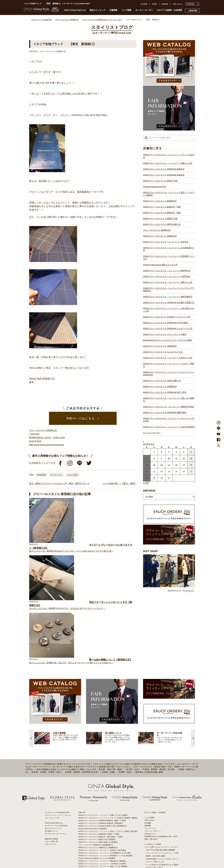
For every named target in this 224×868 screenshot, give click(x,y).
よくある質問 (149, 742)
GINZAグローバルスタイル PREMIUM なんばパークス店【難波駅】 (103, 809)
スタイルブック (51, 768)
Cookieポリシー (150, 758)
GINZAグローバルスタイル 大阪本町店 (160, 346)
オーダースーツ (56, 475)
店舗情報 (113, 10)
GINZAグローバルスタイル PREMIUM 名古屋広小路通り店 (169, 302)
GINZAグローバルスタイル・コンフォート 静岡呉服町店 (168, 297)
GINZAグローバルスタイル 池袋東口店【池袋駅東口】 (98, 772)
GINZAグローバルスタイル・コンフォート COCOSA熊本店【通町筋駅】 (105, 847)
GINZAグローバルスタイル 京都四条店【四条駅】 (97, 831)
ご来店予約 (192, 11)
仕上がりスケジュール (53, 753)
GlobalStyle (41, 475)
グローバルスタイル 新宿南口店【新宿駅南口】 (96, 769)
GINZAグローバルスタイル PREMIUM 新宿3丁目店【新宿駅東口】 (103, 750)
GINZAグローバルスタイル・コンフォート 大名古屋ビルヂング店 (169, 310)
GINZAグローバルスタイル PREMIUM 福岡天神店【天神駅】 (101, 839)
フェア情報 (126, 10)
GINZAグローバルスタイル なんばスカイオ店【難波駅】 (99, 820)
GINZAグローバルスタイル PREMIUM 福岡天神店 (165, 413)
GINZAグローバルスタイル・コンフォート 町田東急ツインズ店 (169, 258)
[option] (60, 662)
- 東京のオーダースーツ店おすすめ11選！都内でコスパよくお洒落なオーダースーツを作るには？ (161, 798)
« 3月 (146, 483)
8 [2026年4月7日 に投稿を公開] (154, 458)
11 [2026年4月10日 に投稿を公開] (176, 458)
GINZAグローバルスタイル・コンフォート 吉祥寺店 (166, 242)
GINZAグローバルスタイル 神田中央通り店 (162, 224)
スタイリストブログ (52, 742)
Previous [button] (31, 662)
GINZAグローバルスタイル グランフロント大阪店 (165, 334)
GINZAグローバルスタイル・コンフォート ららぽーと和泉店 (169, 365)
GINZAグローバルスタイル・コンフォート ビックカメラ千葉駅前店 (169, 289)
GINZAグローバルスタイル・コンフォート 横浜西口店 (167, 271)
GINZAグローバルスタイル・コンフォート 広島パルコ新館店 (169, 399)
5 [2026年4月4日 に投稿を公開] (184, 452)
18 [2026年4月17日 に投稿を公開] (176, 465)
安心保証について (51, 755)
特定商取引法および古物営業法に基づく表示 (161, 761)
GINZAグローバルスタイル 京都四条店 (160, 386)
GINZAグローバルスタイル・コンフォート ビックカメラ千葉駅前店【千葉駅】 (108, 793)
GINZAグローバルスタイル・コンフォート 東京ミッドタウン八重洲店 (169, 194)
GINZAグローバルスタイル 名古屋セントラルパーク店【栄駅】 (102, 804)
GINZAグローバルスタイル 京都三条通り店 (162, 381)
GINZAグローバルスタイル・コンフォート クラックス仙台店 (169, 156)
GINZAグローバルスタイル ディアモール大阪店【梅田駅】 (100, 815)
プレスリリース (150, 753)
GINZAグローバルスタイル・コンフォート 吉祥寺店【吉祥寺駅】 (103, 774)
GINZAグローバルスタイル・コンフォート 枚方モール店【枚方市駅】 (104, 823)
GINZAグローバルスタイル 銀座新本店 (160, 201)
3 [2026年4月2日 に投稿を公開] (169, 452)
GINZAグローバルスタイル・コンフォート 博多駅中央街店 (169, 407)
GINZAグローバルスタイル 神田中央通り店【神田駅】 (98, 766)
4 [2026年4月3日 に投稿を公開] (176, 452)
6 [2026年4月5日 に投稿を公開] (191, 452)
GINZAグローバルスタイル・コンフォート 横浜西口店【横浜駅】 (103, 785)
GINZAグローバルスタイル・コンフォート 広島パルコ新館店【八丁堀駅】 (106, 836)
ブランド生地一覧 (51, 766)
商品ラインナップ (98, 10)
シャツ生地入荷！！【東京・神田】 (119, 483)
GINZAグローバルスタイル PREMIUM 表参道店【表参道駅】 (101, 747)
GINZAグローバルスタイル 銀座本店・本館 (162, 207)
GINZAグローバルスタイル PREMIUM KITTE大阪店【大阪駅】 (102, 807)
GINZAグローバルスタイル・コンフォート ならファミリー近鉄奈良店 (169, 373)
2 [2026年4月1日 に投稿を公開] (162, 452)
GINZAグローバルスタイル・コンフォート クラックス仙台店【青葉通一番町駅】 (108, 742)
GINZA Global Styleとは (75, 10)
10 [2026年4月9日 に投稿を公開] (169, 458)
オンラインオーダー (144, 10)
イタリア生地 (72, 475)
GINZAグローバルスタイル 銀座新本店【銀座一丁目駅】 (99, 758)
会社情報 (144, 4)
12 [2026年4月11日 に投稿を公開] (184, 458)
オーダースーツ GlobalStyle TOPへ (58, 737)
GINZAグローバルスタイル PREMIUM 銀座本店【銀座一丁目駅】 (103, 745)
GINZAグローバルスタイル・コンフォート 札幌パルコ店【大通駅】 (103, 739)
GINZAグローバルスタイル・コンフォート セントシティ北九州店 (169, 420)
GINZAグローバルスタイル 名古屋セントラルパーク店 (167, 317)
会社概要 (148, 747)
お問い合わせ (178, 4)
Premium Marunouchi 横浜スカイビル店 (160, 265)
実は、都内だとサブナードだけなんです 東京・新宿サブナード (60, 483)
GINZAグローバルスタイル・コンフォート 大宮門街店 (167, 276)
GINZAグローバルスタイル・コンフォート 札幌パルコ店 (168, 163)
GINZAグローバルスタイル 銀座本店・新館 (162, 213)
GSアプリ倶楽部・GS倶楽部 (170, 10)
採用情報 (165, 4)
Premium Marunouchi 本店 (154, 187)
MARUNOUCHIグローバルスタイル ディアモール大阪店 (168, 340)
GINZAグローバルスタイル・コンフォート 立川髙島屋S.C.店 (169, 249)
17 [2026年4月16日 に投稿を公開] (169, 465)
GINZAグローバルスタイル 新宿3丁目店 (160, 181)
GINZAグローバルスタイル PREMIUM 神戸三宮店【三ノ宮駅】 (102, 834)
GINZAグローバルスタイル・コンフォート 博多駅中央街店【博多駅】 (104, 842)
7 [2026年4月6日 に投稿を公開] (147, 458)
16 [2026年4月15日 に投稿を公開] (161, 465)
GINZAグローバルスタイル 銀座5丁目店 (160, 218)
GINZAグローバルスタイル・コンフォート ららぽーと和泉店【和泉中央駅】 (107, 826)
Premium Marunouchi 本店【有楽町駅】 (93, 753)
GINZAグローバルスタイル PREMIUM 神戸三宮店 (165, 392)
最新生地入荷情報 (51, 763)
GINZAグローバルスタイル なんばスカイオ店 (163, 352)
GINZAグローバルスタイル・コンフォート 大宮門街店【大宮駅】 (103, 788)
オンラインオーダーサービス (55, 758)
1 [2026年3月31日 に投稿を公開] (154, 452)
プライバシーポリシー (153, 755)
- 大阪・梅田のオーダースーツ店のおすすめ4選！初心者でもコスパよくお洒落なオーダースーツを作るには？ (161, 806)
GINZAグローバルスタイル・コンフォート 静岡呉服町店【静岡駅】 (103, 796)
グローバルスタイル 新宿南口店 (157, 230)
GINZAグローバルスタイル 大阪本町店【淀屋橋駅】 (98, 818)
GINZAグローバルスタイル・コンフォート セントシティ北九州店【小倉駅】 (107, 844)
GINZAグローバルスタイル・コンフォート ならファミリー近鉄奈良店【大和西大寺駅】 (111, 828)
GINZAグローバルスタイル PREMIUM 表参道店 (164, 175)
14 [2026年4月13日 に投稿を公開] (147, 465)
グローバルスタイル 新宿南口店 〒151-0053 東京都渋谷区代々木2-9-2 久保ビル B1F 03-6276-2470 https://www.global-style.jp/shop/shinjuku (47, 438)
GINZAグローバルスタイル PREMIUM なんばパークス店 (168, 329)
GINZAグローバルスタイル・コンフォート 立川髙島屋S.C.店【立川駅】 (105, 777)
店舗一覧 (82, 737)
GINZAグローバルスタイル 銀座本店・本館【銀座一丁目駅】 (101, 761)
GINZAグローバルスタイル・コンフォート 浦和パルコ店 (168, 282)
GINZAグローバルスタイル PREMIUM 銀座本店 (164, 169)
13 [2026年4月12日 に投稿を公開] (191, 458)
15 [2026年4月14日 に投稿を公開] (154, 465)
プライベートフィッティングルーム (58, 739)
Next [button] (193, 662)
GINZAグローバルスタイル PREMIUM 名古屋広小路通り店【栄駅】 (103, 799)
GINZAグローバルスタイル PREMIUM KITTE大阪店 (166, 323)
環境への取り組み (151, 763)
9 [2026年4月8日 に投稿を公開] (162, 458)
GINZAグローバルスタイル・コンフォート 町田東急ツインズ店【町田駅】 (106, 780)
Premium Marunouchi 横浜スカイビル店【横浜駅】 (97, 783)
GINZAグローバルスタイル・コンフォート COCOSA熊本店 (169, 427)
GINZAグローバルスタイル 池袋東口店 (160, 236)
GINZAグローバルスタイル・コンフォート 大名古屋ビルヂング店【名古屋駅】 (108, 801)
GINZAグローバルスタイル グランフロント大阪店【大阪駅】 (101, 812)
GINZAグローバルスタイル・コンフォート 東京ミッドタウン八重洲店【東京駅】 (108, 756)
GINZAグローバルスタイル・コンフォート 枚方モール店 (168, 358)
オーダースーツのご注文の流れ (56, 750)
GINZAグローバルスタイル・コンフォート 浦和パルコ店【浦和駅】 (103, 791)
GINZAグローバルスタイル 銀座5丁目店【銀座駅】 (97, 764)
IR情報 (154, 4)
